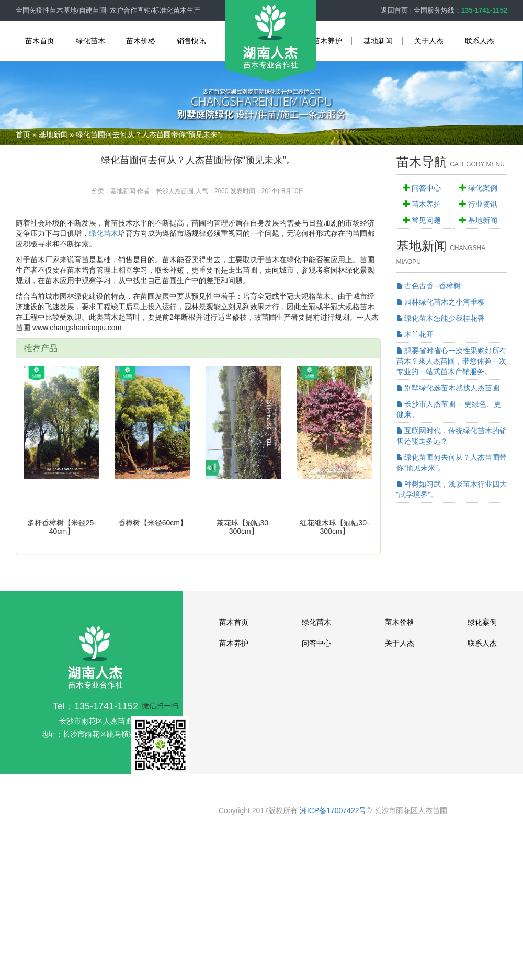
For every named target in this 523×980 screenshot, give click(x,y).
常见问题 (426, 220)
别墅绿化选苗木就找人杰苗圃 (448, 388)
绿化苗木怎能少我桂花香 (441, 318)
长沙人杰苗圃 (175, 191)
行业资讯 (483, 204)
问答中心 (426, 188)
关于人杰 (429, 41)
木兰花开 (415, 334)
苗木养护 (327, 41)
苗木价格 (141, 41)
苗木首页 (40, 41)
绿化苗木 (90, 41)
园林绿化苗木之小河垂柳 (441, 302)
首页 (23, 134)
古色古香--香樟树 (429, 286)
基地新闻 (378, 41)
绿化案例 (483, 188)
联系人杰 (480, 41)
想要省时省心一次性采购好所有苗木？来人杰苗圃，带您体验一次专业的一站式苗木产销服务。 (452, 361)
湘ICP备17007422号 (333, 810)
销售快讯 (191, 41)
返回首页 (394, 10)
